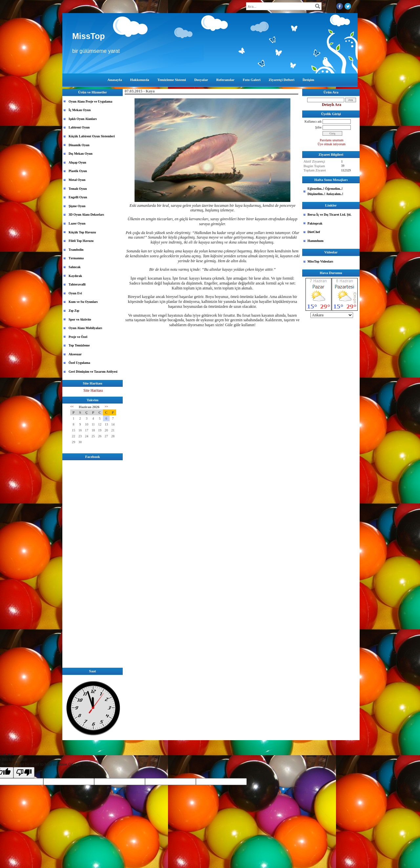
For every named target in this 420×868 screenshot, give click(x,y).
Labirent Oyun (79, 127)
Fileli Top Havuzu (81, 241)
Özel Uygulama (79, 363)
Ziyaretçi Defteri (282, 80)
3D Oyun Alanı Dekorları (86, 215)
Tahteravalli (77, 284)
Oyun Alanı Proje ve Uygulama (90, 101)
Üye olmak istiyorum (332, 144)
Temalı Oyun (78, 189)
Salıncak (75, 267)
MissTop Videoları (320, 261)
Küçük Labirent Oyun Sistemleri (92, 136)
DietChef (314, 232)
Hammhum (315, 241)
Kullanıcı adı (313, 121)
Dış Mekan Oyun (81, 154)
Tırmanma (76, 258)
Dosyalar (201, 80)
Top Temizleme (79, 345)
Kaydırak (75, 276)
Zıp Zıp (74, 311)
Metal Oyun (77, 180)
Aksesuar (75, 354)
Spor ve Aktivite (80, 319)
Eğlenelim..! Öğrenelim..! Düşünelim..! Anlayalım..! (325, 191)
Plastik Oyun (78, 171)
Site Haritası (93, 390)
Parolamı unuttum (332, 140)
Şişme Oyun (77, 206)
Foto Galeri (252, 80)
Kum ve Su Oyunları (83, 302)
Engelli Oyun (78, 197)
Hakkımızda (140, 80)
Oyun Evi (75, 293)
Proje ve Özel (78, 337)
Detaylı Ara (332, 105)
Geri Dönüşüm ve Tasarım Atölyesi (93, 372)
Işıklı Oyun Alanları (83, 119)
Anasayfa (115, 80)
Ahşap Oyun (77, 162)
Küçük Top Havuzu (82, 232)
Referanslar (225, 80)
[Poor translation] (24, 773)
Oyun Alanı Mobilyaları (85, 328)
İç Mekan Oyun (80, 110)
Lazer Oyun (77, 223)
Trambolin (76, 250)
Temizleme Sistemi (172, 80)
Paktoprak (315, 223)
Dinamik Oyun (79, 145)
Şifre (318, 127)
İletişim (308, 80)
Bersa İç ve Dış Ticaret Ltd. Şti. (329, 215)
